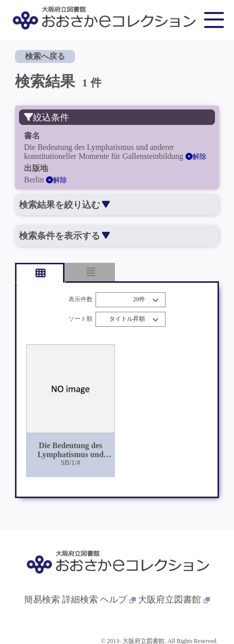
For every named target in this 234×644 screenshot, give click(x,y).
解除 (196, 157)
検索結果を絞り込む (64, 205)
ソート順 (80, 319)
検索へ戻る (45, 56)
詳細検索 (80, 600)
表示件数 (80, 300)
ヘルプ (118, 600)
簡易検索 (42, 600)
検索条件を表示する (64, 236)
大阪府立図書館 (174, 600)
